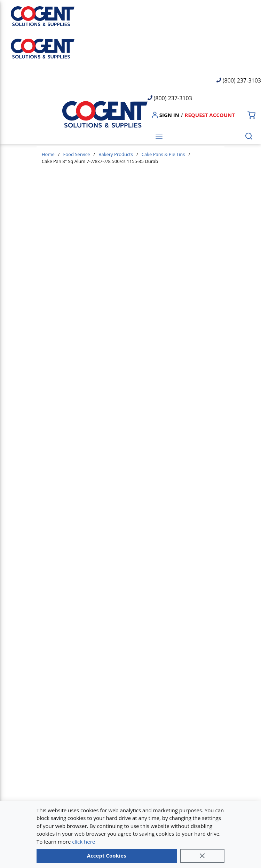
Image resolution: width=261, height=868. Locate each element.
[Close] (203, 856)
